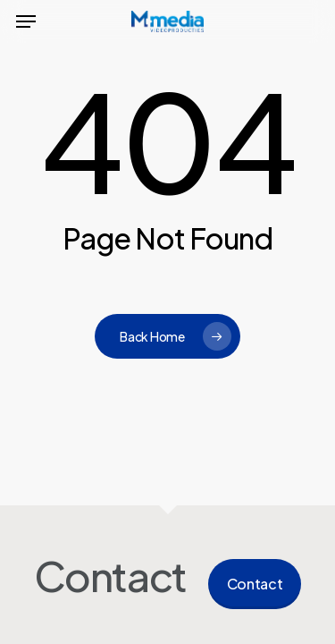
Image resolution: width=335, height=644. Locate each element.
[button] (26, 21)
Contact (255, 584)
